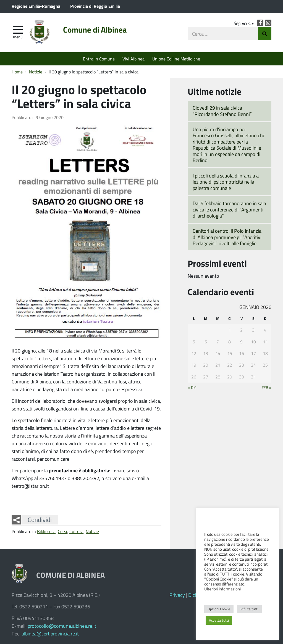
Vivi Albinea (133, 59)
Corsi (62, 531)
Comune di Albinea (95, 30)
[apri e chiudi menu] (18, 29)
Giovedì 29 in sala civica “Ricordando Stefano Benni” (222, 111)
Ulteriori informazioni (222, 589)
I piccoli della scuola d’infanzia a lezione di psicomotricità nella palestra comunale (226, 182)
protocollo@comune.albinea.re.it (62, 626)
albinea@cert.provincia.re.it (50, 634)
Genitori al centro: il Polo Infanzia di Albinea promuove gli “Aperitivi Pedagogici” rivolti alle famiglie (227, 237)
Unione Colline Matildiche (176, 59)
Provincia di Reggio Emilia (95, 6)
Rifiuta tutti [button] (249, 609)
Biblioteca (46, 531)
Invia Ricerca (265, 34)
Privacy (177, 595)
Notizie (92, 531)
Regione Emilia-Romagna (36, 6)
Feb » (267, 387)
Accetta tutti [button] (219, 620)
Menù (18, 37)
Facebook (260, 23)
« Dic (192, 387)
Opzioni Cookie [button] (219, 609)
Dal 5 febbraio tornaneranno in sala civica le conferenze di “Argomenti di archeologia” (229, 209)
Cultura (76, 531)
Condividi (40, 520)
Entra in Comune (99, 59)
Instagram (268, 23)
